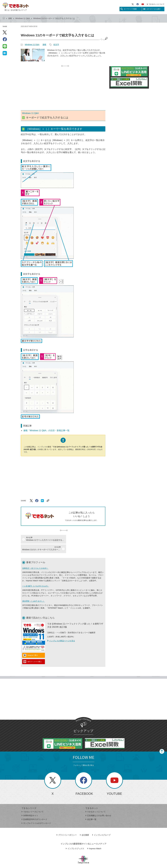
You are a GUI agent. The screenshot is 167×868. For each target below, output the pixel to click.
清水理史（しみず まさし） (34, 592)
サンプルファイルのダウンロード (36, 814)
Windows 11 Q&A (23, 18)
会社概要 (84, 825)
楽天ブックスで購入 (35, 652)
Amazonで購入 (33, 646)
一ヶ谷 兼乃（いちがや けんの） (36, 577)
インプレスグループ (101, 825)
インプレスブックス (75, 839)
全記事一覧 (91, 810)
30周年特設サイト (30, 806)
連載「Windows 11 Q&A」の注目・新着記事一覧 (46, 430)
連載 (10, 18)
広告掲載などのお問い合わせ (98, 806)
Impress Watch (94, 839)
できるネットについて (156, 4)
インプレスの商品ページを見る (61, 631)
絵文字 (56, 45)
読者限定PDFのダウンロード (34, 810)
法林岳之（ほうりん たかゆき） (35, 559)
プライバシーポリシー (67, 825)
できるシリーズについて (33, 802)
